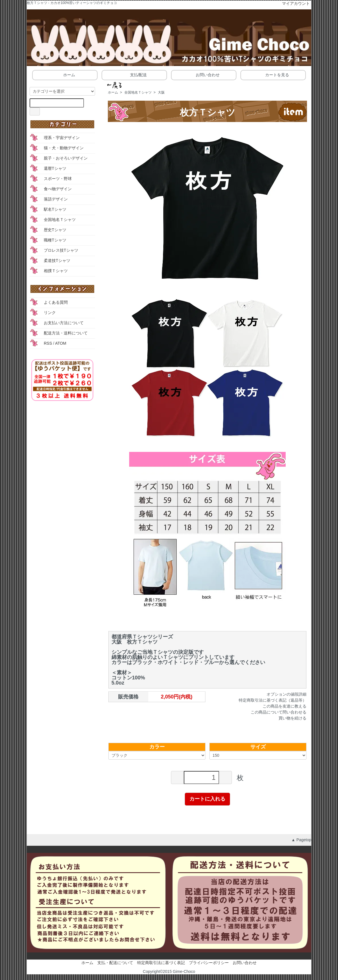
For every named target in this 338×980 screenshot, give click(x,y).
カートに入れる (207, 799)
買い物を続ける (292, 718)
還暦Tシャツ (55, 168)
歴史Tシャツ (55, 230)
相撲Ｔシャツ (56, 271)
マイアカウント (293, 3)
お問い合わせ (204, 75)
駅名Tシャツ (55, 209)
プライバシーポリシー (209, 963)
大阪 (161, 92)
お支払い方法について (64, 323)
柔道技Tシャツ (57, 260)
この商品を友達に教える (285, 706)
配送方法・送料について (66, 333)
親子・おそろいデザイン (66, 158)
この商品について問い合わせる (279, 712)
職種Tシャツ (55, 240)
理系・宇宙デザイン (62, 138)
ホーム (65, 75)
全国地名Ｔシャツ (138, 92)
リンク (50, 313)
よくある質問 (56, 302)
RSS (48, 343)
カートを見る (273, 75)
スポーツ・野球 (58, 179)
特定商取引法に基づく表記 (161, 963)
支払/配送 (134, 75)
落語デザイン (56, 199)
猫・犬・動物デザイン (64, 148)
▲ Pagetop (301, 840)
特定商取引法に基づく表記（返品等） (273, 700)
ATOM (61, 343)
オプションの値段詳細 (287, 694)
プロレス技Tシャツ (61, 250)
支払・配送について (115, 963)
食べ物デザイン (58, 189)
